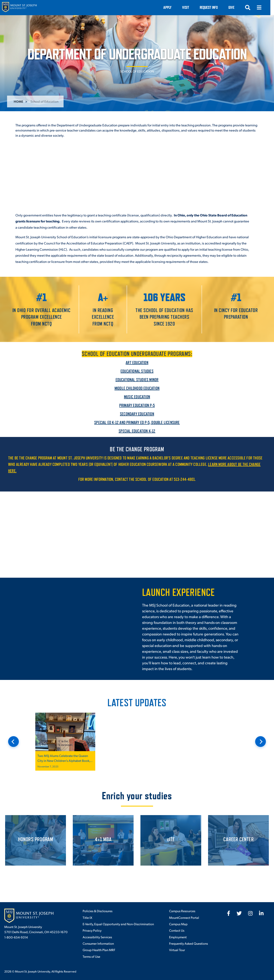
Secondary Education (137, 414)
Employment (178, 937)
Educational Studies (137, 371)
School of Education (137, 71)
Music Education (137, 397)
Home (18, 101)
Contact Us (177, 930)
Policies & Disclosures (98, 911)
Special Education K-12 (137, 431)
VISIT (189, 7)
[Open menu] (263, 7)
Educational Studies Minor (137, 380)
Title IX (87, 917)
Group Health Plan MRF (99, 950)
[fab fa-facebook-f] (229, 913)
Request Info (212, 7)
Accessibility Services (97, 937)
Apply (171, 7)
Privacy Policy (92, 930)
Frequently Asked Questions (188, 943)
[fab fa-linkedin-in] (261, 913)
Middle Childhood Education (137, 388)
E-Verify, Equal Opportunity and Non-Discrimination (118, 924)
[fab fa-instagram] (250, 913)
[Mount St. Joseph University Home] (19, 8)
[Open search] (251, 7)
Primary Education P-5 (137, 405)
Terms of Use (91, 956)
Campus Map (178, 924)
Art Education (137, 363)
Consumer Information (98, 943)
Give (235, 7)
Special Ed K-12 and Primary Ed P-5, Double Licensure (137, 422)
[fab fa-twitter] (239, 913)
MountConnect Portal (184, 917)
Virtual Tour (177, 950)
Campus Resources (182, 911)
